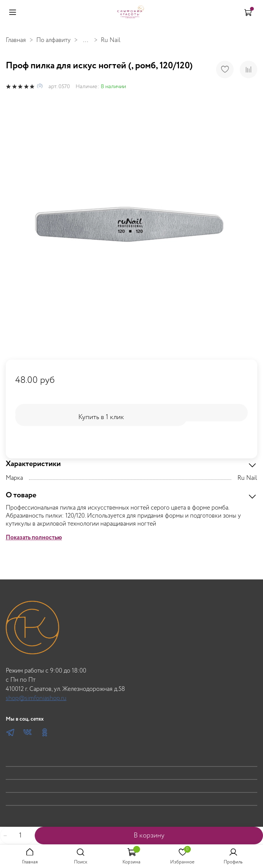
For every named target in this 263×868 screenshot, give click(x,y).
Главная (16, 40)
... (86, 40)
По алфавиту (53, 40)
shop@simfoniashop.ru (36, 698)
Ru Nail (111, 40)
